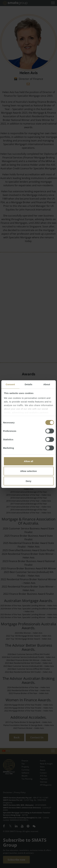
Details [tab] (29, 384)
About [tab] (47, 384)
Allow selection (28, 471)
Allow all (28, 461)
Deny (28, 481)
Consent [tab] (10, 384)
